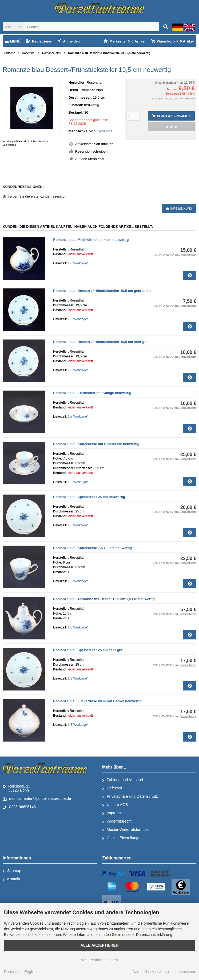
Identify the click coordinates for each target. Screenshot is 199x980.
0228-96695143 (19, 807)
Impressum (114, 813)
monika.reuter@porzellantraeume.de (37, 799)
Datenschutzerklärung (151, 972)
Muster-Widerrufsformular (126, 830)
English (30, 972)
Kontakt (11, 879)
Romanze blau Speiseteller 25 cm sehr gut (88, 650)
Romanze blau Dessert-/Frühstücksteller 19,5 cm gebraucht (102, 291)
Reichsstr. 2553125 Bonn (17, 788)
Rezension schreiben (91, 151)
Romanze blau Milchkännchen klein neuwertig (91, 240)
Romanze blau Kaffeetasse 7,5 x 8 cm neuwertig (93, 548)
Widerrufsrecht (117, 821)
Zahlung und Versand (123, 780)
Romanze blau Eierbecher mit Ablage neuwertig (92, 393)
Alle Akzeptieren (100, 945)
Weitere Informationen (99, 960)
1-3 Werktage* (78, 263)
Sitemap (12, 871)
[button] (13, 27)
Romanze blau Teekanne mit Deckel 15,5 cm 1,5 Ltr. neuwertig (104, 599)
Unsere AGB (115, 805)
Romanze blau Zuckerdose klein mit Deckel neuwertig (97, 701)
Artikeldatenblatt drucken (94, 144)
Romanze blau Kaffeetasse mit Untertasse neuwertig (96, 444)
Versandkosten (187, 99)
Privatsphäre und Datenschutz (130, 797)
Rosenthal (106, 131)
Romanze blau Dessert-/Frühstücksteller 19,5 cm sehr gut (100, 342)
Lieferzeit (112, 788)
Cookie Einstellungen (122, 838)
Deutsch (11, 972)
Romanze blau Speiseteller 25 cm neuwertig (89, 497)
